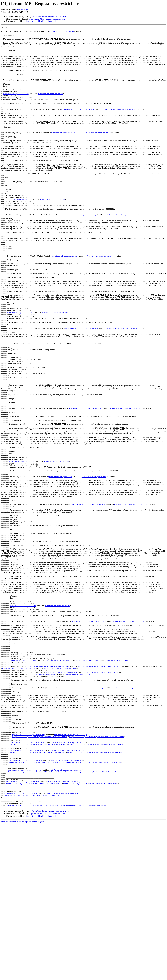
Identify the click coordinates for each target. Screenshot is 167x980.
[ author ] (52, 21)
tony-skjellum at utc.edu (23, 787)
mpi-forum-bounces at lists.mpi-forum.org (49, 794)
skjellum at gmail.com (87, 787)
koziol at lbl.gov (22, 10)
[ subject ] (43, 21)
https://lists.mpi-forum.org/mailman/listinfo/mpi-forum (40, 879)
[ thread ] (35, 21)
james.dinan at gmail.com (60, 567)
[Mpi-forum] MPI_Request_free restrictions (50, 16)
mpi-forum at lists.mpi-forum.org (77, 126)
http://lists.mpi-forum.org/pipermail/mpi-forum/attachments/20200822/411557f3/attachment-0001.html (57, 961)
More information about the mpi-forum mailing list (22, 978)
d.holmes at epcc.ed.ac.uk (62, 32)
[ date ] (28, 21)
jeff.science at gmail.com (42, 804)
